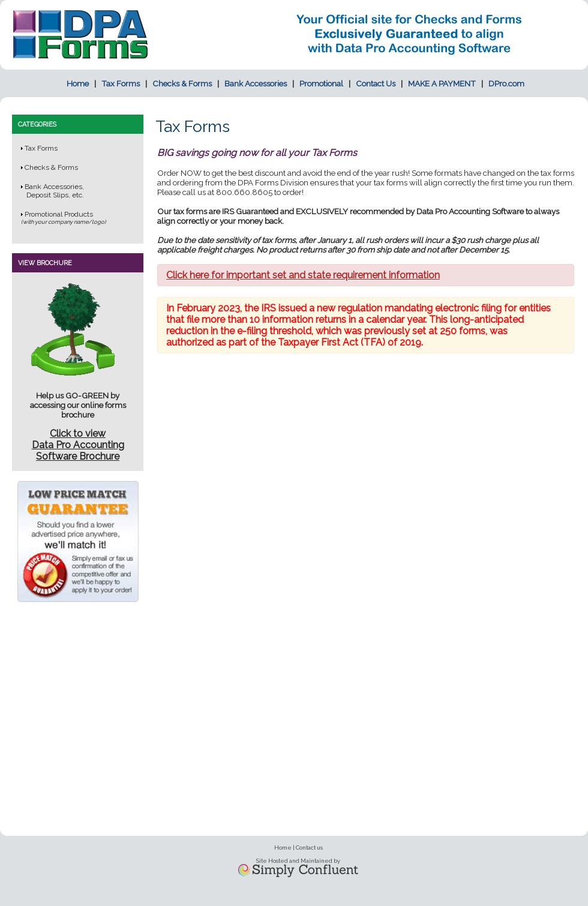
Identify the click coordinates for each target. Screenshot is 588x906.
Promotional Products (59, 214)
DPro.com (506, 83)
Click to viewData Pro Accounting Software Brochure (78, 445)
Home (78, 83)
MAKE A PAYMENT (442, 83)
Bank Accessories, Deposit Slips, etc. (52, 191)
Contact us (309, 847)
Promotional (321, 83)
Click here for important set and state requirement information (303, 275)
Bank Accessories (256, 83)
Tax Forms (121, 83)
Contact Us (376, 83)
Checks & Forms (182, 83)
